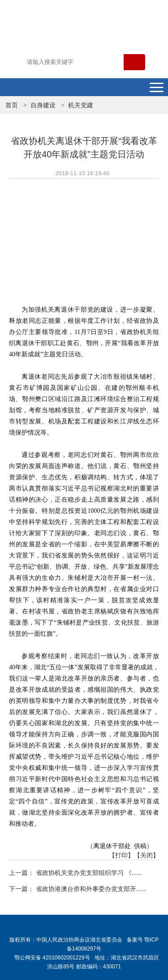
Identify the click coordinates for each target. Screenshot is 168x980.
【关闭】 (146, 855)
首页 (12, 105)
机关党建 (81, 105)
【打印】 (121, 855)
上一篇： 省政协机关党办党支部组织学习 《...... (75, 873)
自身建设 (43, 105)
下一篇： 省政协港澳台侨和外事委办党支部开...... (78, 889)
